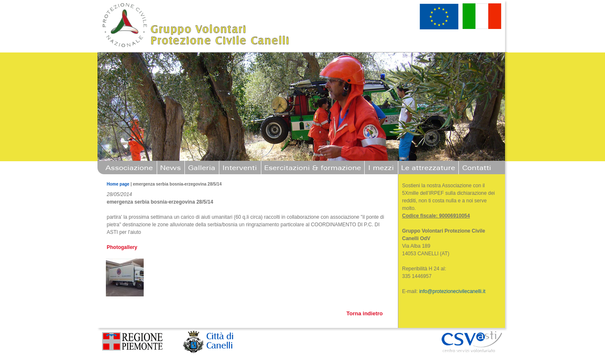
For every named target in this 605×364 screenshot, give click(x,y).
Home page (118, 184)
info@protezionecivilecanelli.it (452, 291)
